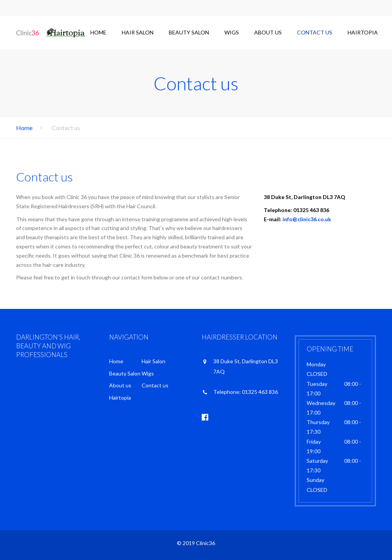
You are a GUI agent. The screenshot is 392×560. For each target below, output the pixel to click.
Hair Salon (138, 32)
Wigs (232, 32)
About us (268, 32)
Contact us (315, 32)
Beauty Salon (189, 32)
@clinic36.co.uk (312, 219)
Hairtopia (363, 32)
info (287, 219)
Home (98, 32)
